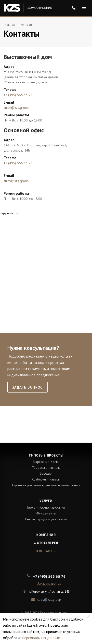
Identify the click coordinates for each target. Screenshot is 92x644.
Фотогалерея (46, 543)
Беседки (46, 473)
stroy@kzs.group (16, 108)
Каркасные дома (46, 462)
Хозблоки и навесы (46, 479)
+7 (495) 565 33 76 (18, 95)
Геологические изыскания (46, 507)
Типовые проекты (46, 455)
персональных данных (41, 638)
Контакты (46, 551)
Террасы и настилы (46, 468)
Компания (46, 535)
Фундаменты (46, 513)
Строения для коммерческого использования (46, 485)
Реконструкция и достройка (46, 519)
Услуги (46, 501)
